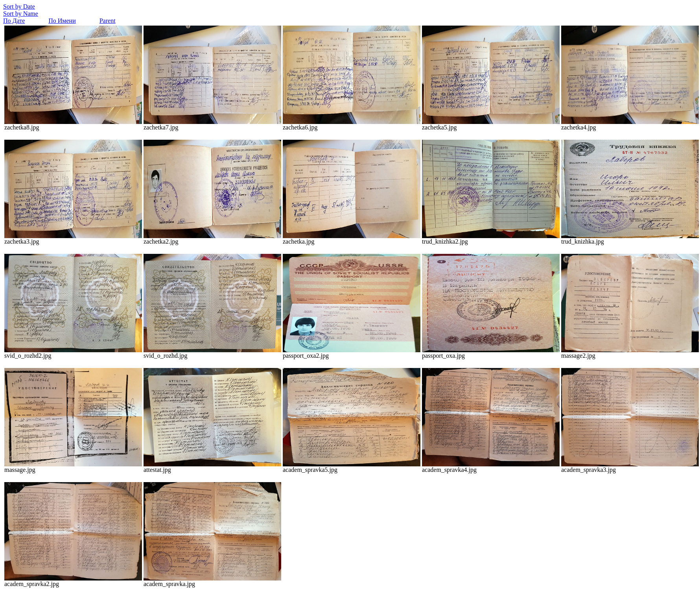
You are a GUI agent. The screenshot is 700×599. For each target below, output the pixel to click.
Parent (108, 21)
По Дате (14, 21)
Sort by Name (21, 14)
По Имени (62, 21)
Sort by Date (19, 6)
